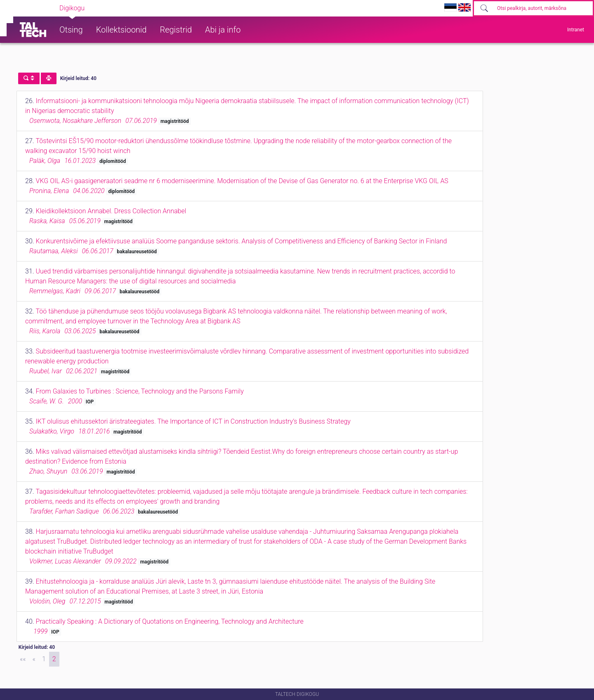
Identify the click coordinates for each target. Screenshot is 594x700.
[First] (23, 659)
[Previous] (34, 659)
